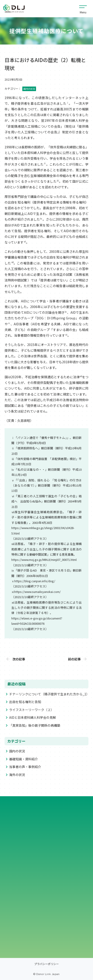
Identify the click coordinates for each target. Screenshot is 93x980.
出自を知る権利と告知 (25, 702)
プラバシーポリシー (46, 964)
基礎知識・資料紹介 (23, 759)
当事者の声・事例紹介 (25, 767)
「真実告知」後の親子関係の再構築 (35, 725)
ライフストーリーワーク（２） (31, 710)
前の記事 (74, 659)
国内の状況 (17, 751)
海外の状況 (17, 775)
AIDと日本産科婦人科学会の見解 (32, 717)
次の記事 (19, 659)
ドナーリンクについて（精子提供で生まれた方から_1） (49, 694)
